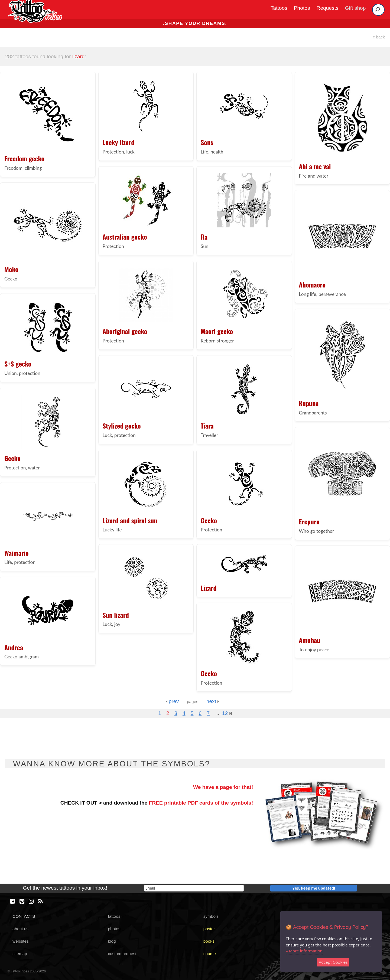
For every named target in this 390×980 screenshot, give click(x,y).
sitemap (20, 954)
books (209, 941)
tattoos (114, 916)
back (379, 37)
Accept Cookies (333, 962)
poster (209, 929)
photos (114, 929)
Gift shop (355, 8)
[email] (194, 888)
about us (20, 929)
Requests (328, 8)
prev (172, 701)
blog (112, 941)
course (210, 954)
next (213, 701)
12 (227, 713)
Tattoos (279, 8)
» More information (304, 951)
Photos (302, 8)
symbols (211, 916)
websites (21, 941)
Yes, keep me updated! (314, 888)
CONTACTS (24, 916)
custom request (122, 954)
